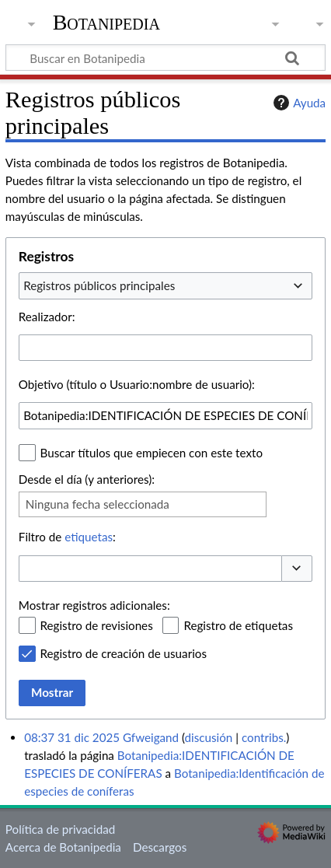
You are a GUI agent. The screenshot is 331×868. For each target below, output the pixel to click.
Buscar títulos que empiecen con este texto (152, 453)
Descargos (160, 847)
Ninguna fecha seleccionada (98, 504)
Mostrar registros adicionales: (94, 605)
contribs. (264, 737)
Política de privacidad (60, 829)
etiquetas (89, 537)
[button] (297, 569)
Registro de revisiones (97, 625)
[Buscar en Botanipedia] (165, 58)
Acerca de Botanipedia (63, 847)
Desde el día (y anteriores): (87, 479)
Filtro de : (67, 537)
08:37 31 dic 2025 (72, 737)
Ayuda (298, 103)
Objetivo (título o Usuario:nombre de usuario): (137, 384)
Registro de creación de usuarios (124, 653)
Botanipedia (106, 23)
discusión (209, 737)
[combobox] (165, 285)
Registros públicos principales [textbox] (99, 285)
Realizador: (47, 317)
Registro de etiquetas (238, 625)
